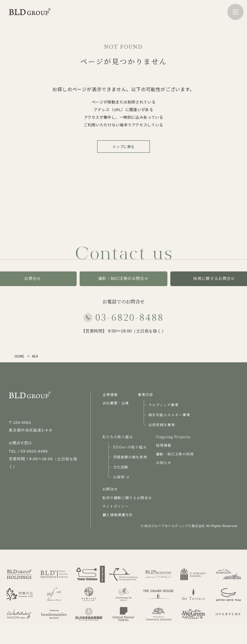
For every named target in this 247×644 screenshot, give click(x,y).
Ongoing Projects (173, 437)
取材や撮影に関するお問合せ (127, 498)
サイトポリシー (116, 506)
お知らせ (164, 462)
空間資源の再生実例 (130, 457)
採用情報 (164, 445)
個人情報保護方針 (118, 515)
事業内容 (145, 394)
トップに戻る (124, 146)
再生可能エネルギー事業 (169, 415)
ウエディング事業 (163, 405)
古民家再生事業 (162, 425)
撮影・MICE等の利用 (175, 454)
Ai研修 (121, 477)
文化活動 (121, 467)
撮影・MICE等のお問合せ (123, 279)
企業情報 (110, 394)
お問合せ (110, 489)
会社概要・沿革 (116, 403)
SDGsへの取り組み (130, 447)
